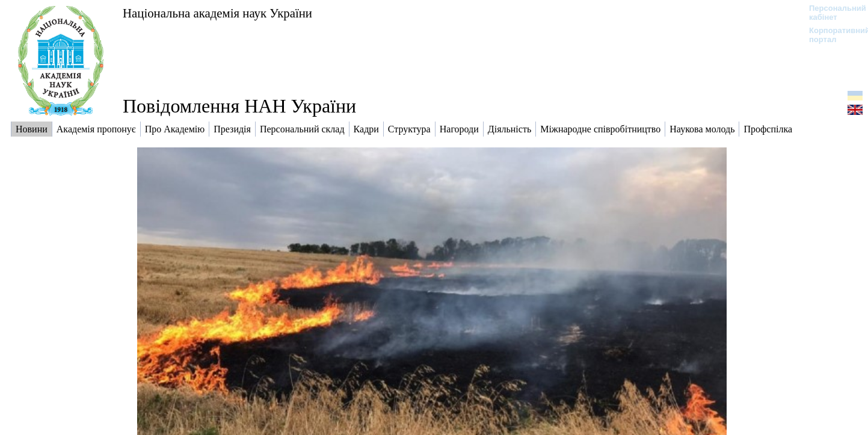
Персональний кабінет (832, 13)
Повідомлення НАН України (239, 106)
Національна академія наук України (217, 13)
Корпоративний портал (832, 35)
